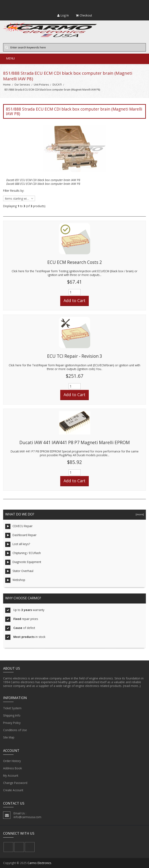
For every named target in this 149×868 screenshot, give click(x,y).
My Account (11, 776)
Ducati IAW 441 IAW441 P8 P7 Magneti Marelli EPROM (75, 442)
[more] (139, 514)
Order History (12, 761)
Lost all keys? (18, 544)
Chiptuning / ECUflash (23, 553)
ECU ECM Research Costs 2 (75, 262)
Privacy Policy (12, 723)
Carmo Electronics (39, 863)
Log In (63, 15)
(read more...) (132, 686)
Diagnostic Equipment (23, 562)
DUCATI (57, 85)
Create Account (13, 790)
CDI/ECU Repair (19, 526)
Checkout (84, 15)
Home (7, 85)
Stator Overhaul (19, 571)
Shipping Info (12, 716)
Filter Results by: (14, 191)
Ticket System (12, 708)
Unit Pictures (41, 85)
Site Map (9, 737)
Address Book (13, 768)
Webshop (15, 580)
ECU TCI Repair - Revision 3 (75, 356)
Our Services (22, 85)
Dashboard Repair (21, 535)
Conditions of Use (15, 730)
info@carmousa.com (27, 817)
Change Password (15, 783)
